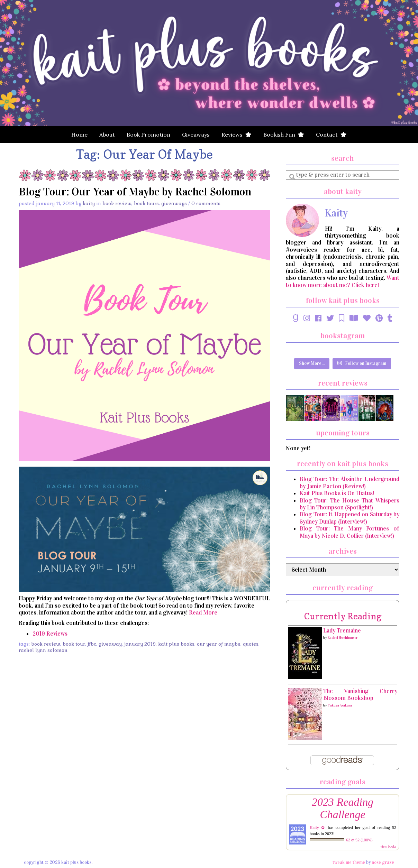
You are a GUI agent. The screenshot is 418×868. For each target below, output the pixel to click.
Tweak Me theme (349, 862)
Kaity (89, 203)
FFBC (92, 644)
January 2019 (140, 644)
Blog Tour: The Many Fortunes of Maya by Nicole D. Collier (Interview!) (349, 532)
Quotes (251, 644)
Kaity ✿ (318, 828)
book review (46, 644)
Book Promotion (148, 135)
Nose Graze (383, 862)
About (107, 135)
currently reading (343, 616)
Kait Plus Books (176, 644)
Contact (331, 135)
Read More (203, 613)
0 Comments (206, 203)
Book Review (117, 203)
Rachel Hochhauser (343, 638)
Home (79, 135)
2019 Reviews (50, 634)
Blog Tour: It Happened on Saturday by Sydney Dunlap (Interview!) (349, 518)
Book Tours (146, 203)
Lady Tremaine (342, 631)
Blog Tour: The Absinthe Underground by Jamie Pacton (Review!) (349, 483)
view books (388, 846)
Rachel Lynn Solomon (43, 650)
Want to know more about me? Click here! (343, 281)
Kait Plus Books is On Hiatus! (337, 493)
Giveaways (196, 135)
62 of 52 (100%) (359, 840)
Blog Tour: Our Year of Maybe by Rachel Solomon (135, 192)
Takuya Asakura (340, 705)
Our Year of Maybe (219, 644)
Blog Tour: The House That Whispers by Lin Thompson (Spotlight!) (349, 504)
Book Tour (74, 644)
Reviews (237, 135)
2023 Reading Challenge (343, 808)
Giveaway (110, 644)
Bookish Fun (284, 135)
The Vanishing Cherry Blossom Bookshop (360, 695)
